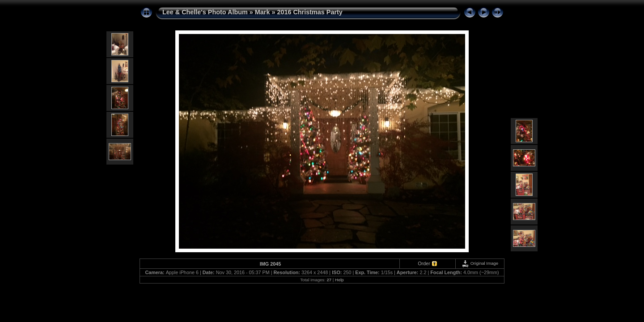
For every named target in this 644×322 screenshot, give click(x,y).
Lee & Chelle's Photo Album (205, 12)
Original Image (480, 263)
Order (424, 263)
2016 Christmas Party (309, 12)
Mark (263, 12)
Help (339, 280)
